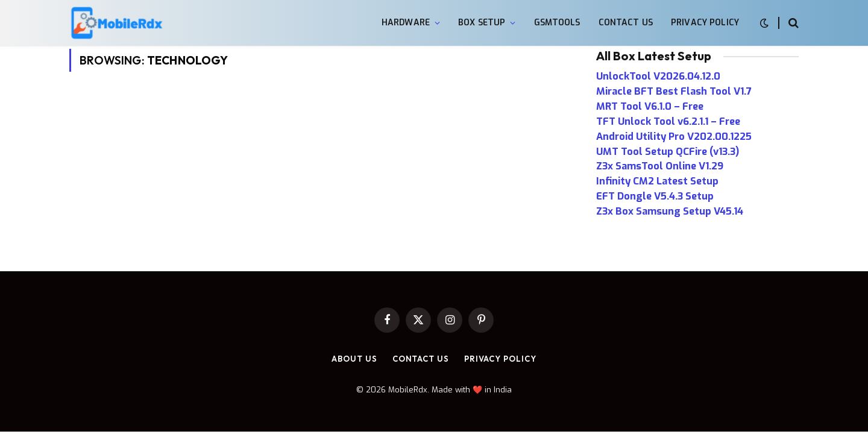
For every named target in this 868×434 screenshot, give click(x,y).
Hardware (406, 23)
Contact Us (626, 23)
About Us (354, 359)
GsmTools (557, 23)
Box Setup (482, 23)
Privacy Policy (705, 23)
